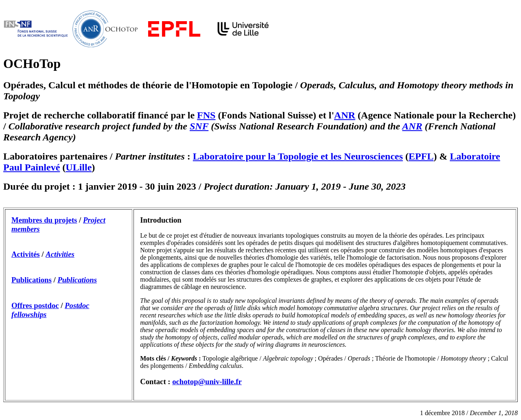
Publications (32, 280)
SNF (199, 126)
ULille (79, 167)
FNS (206, 115)
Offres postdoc (35, 305)
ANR (345, 115)
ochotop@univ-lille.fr (207, 382)
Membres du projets (44, 220)
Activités (26, 254)
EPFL (421, 156)
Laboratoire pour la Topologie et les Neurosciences (298, 156)
